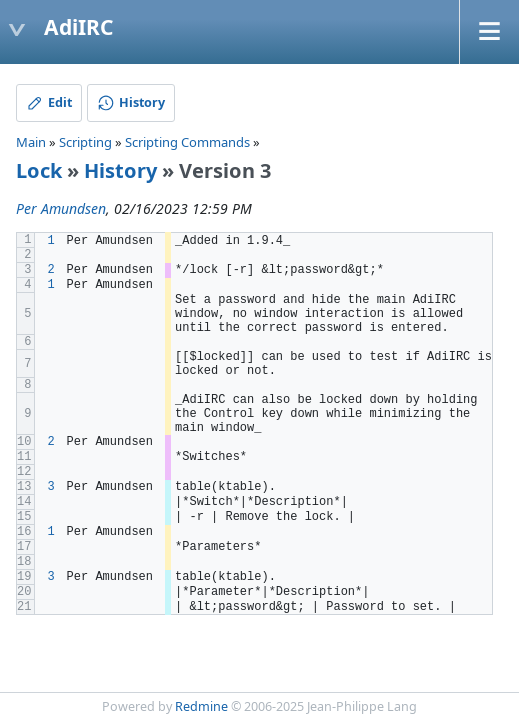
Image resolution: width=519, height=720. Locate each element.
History (120, 170)
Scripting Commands (187, 142)
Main (31, 142)
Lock (39, 170)
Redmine (201, 706)
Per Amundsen (61, 208)
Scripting (85, 142)
